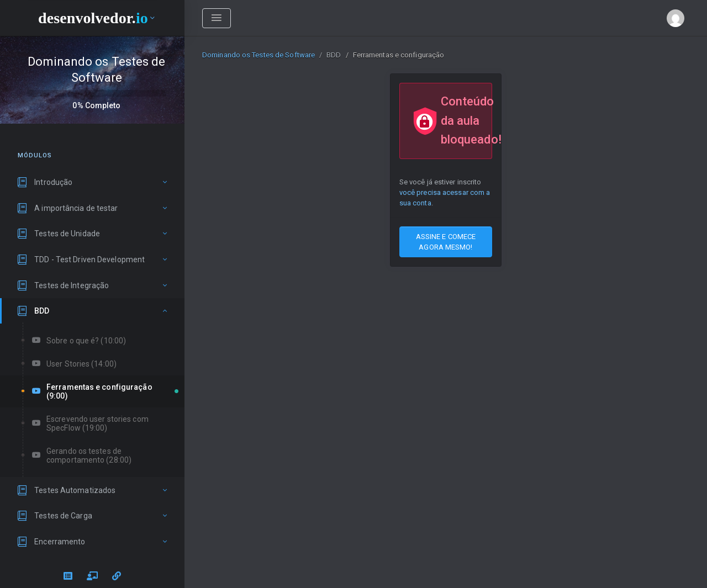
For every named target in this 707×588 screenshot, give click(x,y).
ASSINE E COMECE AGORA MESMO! (446, 242)
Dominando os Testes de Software (258, 55)
